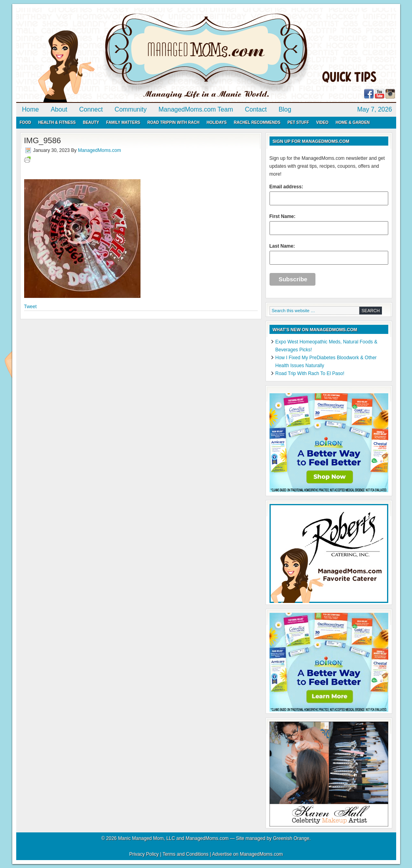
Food (26, 122)
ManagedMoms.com (107, 55)
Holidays (217, 122)
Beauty (91, 122)
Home (31, 109)
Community (131, 109)
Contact (256, 109)
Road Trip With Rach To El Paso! (310, 373)
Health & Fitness (57, 122)
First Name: (329, 224)
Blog (285, 109)
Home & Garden (353, 122)
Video (322, 122)
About (59, 109)
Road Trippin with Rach (173, 122)
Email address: (329, 195)
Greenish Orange (291, 838)
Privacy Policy (144, 854)
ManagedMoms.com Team (196, 109)
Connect (91, 109)
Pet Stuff (298, 122)
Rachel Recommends (257, 122)
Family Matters (123, 122)
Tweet (30, 307)
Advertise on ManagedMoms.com (248, 854)
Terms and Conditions (186, 854)
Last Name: (329, 254)
